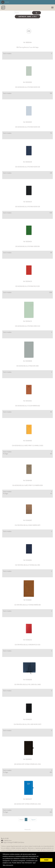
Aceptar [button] (46, 860)
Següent (33, 820)
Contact (5, 2)
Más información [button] (8, 865)
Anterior (22, 820)
